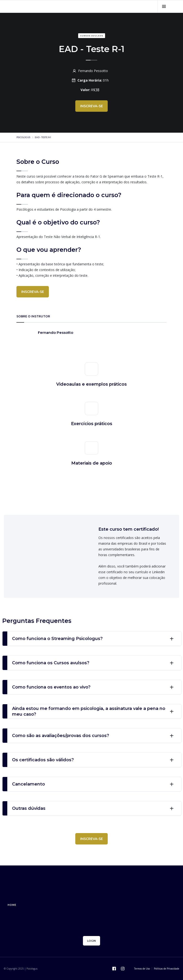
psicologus (23, 137)
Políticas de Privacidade (167, 969)
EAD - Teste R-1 (43, 137)
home (12, 905)
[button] (164, 6)
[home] (46, 6)
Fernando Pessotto (93, 71)
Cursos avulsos (92, 36)
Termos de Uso (142, 969)
